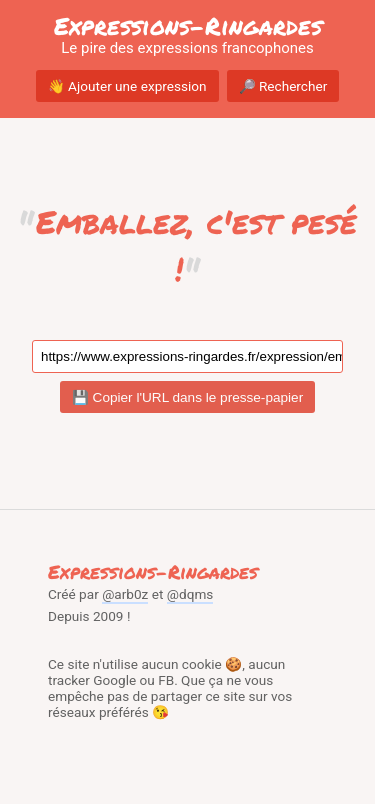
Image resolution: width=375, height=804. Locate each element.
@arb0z (125, 594)
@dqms (190, 594)
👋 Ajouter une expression (127, 86)
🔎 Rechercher (283, 86)
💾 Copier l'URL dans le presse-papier (187, 397)
